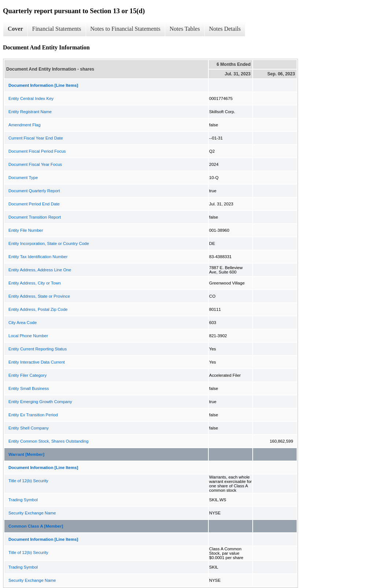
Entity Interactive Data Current (37, 362)
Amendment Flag (25, 125)
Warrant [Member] (26, 454)
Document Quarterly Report (34, 191)
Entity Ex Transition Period (33, 415)
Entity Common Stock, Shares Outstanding (49, 441)
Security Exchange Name (32, 513)
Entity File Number (26, 230)
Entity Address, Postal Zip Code (38, 309)
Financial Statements (57, 29)
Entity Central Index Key (31, 98)
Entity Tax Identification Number (38, 257)
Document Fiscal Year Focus (35, 164)
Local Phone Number (28, 336)
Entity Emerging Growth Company (40, 402)
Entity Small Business (29, 388)
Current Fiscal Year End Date (36, 138)
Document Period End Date (34, 204)
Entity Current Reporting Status (38, 349)
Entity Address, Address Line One (40, 270)
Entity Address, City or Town (35, 283)
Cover (15, 29)
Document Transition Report (35, 217)
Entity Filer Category (27, 375)
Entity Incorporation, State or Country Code (49, 243)
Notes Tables (185, 29)
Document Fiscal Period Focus (37, 151)
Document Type (23, 178)
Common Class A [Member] (36, 526)
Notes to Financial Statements (126, 29)
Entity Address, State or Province (39, 296)
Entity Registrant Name (30, 112)
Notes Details (225, 29)
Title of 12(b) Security (28, 481)
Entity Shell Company (29, 428)
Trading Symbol (23, 500)
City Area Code (23, 323)
